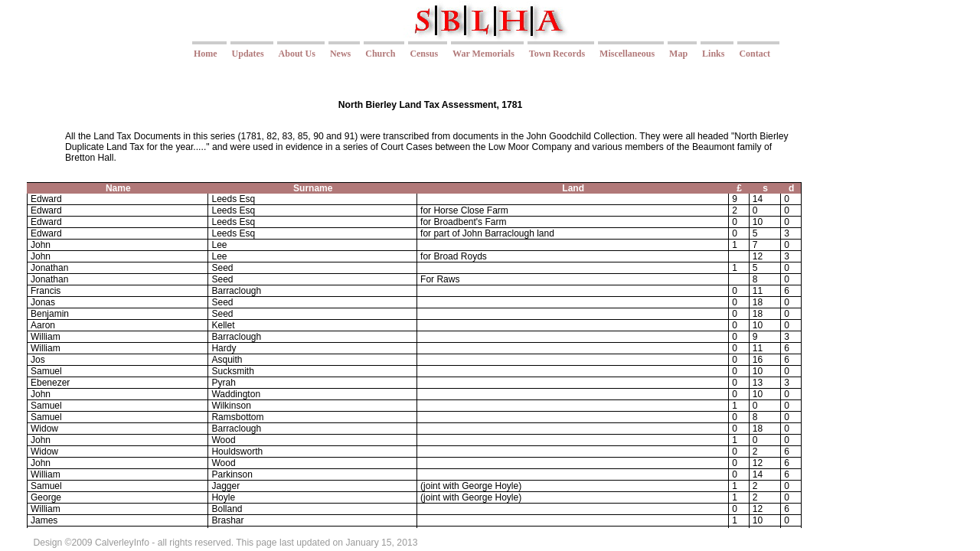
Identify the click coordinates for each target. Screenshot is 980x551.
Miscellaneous (627, 54)
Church (380, 54)
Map (678, 54)
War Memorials (483, 54)
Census (424, 54)
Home (206, 54)
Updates (248, 54)
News (340, 54)
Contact (755, 54)
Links (713, 54)
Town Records (557, 54)
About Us (297, 54)
